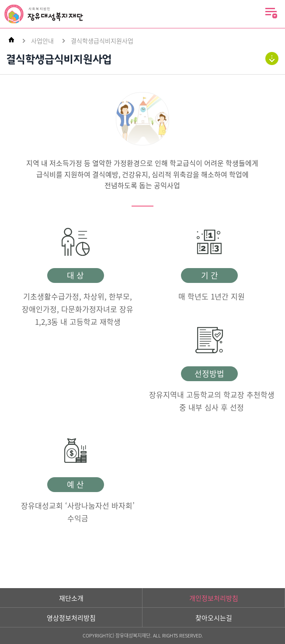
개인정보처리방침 (214, 598)
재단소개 (71, 598)
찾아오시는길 (214, 618)
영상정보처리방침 (71, 618)
